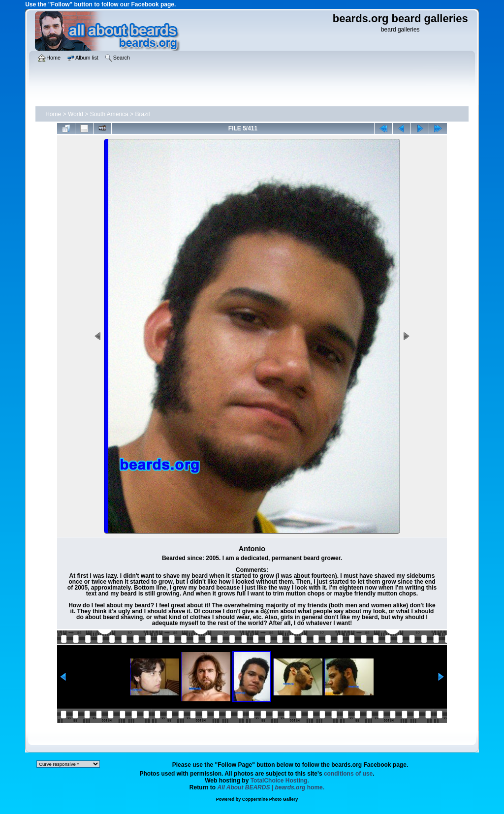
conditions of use (348, 774)
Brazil (142, 114)
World (76, 114)
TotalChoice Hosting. (280, 781)
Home (53, 114)
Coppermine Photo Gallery (270, 799)
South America (109, 114)
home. (271, 787)
